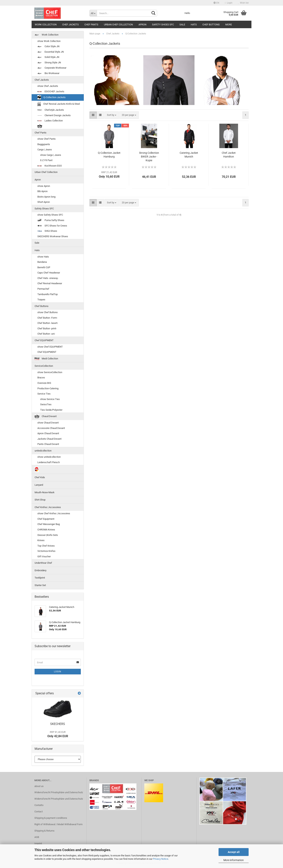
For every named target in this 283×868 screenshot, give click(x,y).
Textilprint (40, 578)
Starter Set (40, 585)
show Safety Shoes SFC (50, 215)
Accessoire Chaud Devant (51, 428)
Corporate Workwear (52, 68)
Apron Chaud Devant (48, 433)
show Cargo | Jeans (51, 155)
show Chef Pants (47, 139)
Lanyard (39, 485)
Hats (194, 25)
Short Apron (44, 202)
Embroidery (40, 570)
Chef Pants (91, 25)
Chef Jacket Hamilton (229, 155)
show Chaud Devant (48, 423)
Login (229, 3)
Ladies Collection (50, 121)
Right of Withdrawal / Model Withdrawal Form (58, 824)
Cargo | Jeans (45, 150)
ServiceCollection (44, 366)
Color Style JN (48, 46)
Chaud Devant (46, 417)
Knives (41, 540)
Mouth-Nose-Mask (45, 492)
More (229, 25)
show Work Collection (49, 41)
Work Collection (46, 25)
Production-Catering (48, 388)
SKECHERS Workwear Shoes (53, 236)
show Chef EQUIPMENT (50, 347)
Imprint (38, 843)
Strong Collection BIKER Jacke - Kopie (149, 157)
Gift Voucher (44, 556)
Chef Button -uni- (46, 334)
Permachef (43, 289)
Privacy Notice (161, 859)
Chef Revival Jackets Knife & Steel (59, 104)
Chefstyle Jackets (51, 110)
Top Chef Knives (46, 546)
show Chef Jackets (48, 86)
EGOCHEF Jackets (51, 91)
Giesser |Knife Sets (48, 535)
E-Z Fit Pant (46, 160)
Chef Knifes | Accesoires (48, 507)
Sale (182, 25)
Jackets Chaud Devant (49, 439)
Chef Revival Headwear (50, 283)
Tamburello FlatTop (48, 294)
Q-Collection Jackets (51, 97)
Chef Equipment (46, 519)
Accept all (234, 852)
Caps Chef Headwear (49, 273)
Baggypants (44, 144)
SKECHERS (58, 724)
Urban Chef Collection (118, 25)
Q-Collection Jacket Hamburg (109, 155)
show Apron (44, 186)
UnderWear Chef (43, 563)
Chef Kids (40, 477)
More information (234, 860)
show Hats (43, 257)
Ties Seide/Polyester (51, 410)
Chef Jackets (70, 25)
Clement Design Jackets (54, 115)
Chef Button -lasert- (48, 323)
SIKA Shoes (47, 231)
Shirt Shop (40, 500)
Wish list (243, 3)
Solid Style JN (48, 57)
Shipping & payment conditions (51, 818)
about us (39, 786)
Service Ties (44, 394)
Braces (41, 378)
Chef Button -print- (47, 328)
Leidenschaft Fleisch (49, 462)
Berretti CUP (44, 267)
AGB (37, 837)
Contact (39, 812)
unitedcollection (43, 451)
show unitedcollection (49, 457)
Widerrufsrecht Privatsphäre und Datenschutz (59, 792)
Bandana (42, 262)
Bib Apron (42, 191)
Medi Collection (46, 359)
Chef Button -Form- (47, 318)
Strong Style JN (49, 62)
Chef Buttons (211, 25)
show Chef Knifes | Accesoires (54, 513)
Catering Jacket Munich (189, 155)
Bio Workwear (48, 73)
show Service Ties (50, 399)
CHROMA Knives (46, 530)
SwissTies (46, 404)
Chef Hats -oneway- (48, 278)
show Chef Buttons (48, 312)
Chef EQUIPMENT (44, 340)
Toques (41, 300)
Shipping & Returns (44, 831)
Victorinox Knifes (46, 551)
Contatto (39, 805)
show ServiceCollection (50, 372)
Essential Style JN (51, 52)
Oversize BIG (44, 383)
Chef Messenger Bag (49, 524)
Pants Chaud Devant (48, 444)
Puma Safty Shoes (51, 220)
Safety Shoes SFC (163, 25)
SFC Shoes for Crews (52, 226)
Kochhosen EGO (50, 166)
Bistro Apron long (46, 197)
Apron (142, 25)
